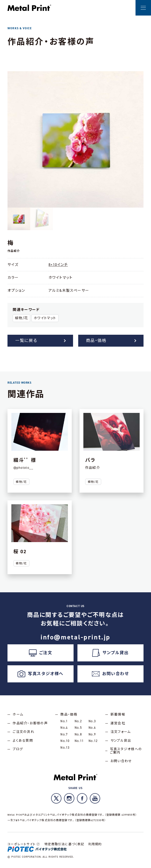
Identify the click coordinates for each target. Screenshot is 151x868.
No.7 (64, 734)
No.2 (78, 721)
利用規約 (95, 844)
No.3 (92, 721)
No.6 (92, 728)
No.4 (64, 728)
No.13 (65, 747)
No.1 (64, 721)
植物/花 (21, 318)
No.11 (79, 741)
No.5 (78, 728)
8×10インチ (58, 265)
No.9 (92, 734)
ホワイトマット (45, 318)
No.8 (78, 734)
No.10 (65, 741)
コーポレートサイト (24, 844)
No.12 (93, 741)
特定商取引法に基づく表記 (64, 844)
